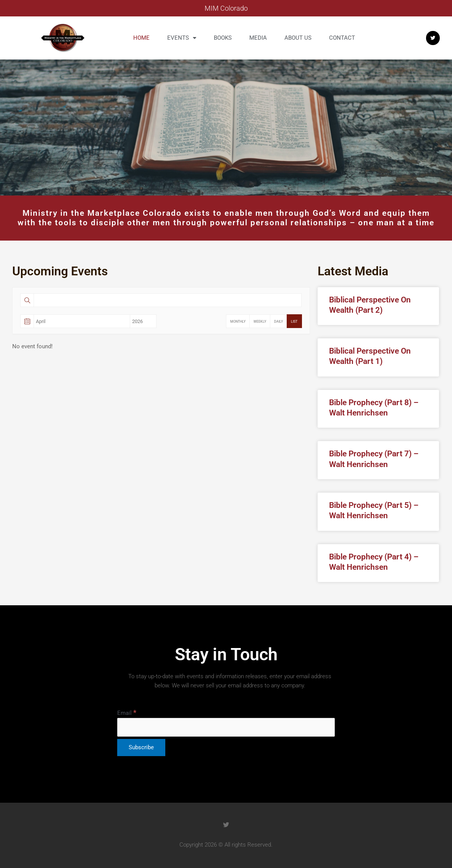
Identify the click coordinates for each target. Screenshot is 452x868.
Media (258, 38)
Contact (342, 38)
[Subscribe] (141, 748)
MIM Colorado (226, 8)
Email (127, 713)
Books (223, 38)
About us (298, 38)
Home (141, 38)
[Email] (226, 727)
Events (182, 38)
